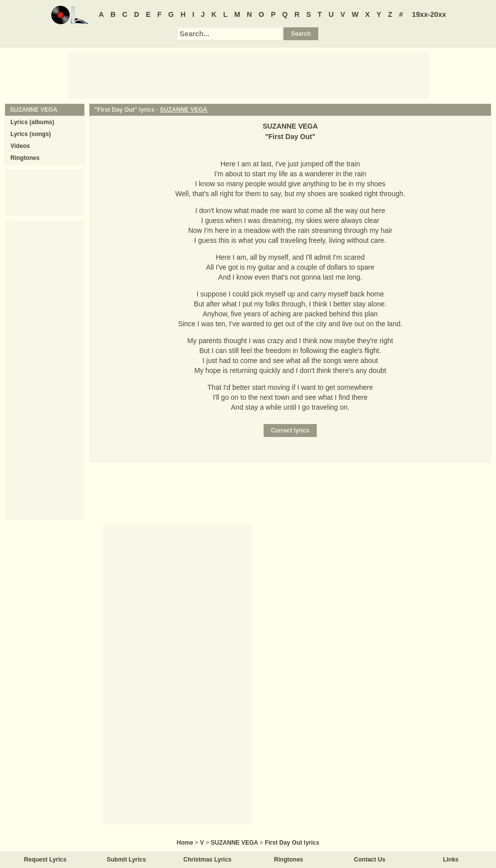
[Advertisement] (248, 75)
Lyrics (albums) (32, 122)
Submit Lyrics (126, 860)
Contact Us (370, 860)
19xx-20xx (429, 14)
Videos (20, 146)
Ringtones (25, 158)
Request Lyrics (45, 860)
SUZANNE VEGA (183, 110)
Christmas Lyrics (207, 860)
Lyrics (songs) (31, 134)
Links (451, 860)
